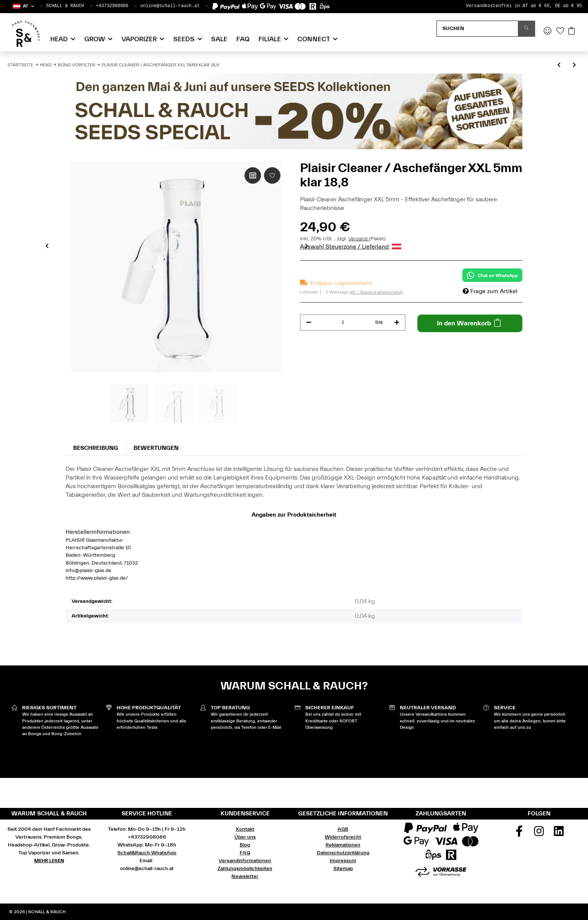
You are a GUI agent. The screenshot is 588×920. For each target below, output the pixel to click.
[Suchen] (477, 29)
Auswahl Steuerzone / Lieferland (351, 247)
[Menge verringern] (309, 323)
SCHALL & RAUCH (65, 6)
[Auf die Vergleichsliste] (253, 175)
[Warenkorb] (571, 31)
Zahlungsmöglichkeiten (245, 869)
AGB (343, 829)
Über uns (245, 837)
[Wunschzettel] (560, 31)
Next (307, 246)
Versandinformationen (245, 861)
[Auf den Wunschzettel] (272, 175)
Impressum (343, 861)
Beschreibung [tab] (96, 448)
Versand (359, 239)
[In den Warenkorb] (470, 323)
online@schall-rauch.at (170, 6)
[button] (23, 6)
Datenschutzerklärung (343, 853)
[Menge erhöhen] (397, 323)
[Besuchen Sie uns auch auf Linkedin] (559, 834)
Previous (47, 246)
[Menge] (343, 323)
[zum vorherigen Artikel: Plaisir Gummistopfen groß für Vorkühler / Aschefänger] (559, 65)
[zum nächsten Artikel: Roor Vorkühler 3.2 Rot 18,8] (574, 65)
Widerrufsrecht (343, 837)
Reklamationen (343, 845)
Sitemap (343, 869)
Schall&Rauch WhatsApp (147, 853)
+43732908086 (112, 6)
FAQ (243, 39)
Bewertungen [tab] (156, 448)
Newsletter (245, 877)
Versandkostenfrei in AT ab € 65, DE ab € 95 (524, 6)
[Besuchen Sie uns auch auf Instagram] (539, 834)
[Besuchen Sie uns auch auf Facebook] (519, 834)
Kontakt (245, 829)
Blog (245, 845)
